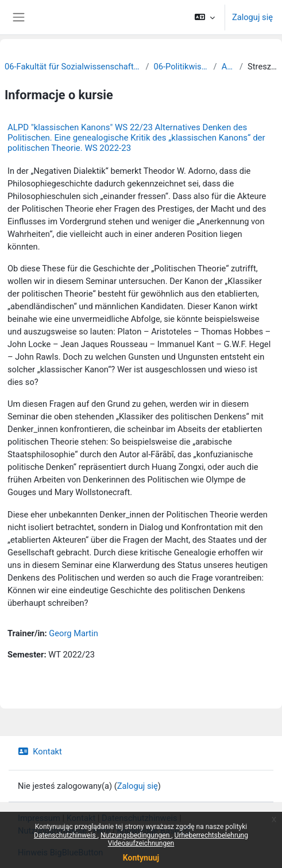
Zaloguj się (252, 17)
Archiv (228, 67)
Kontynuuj (141, 858)
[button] (205, 17)
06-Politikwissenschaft (181, 67)
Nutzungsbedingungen (136, 835)
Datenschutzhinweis (66, 835)
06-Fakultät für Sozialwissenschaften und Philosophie (73, 67)
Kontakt (40, 752)
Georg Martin (73, 633)
